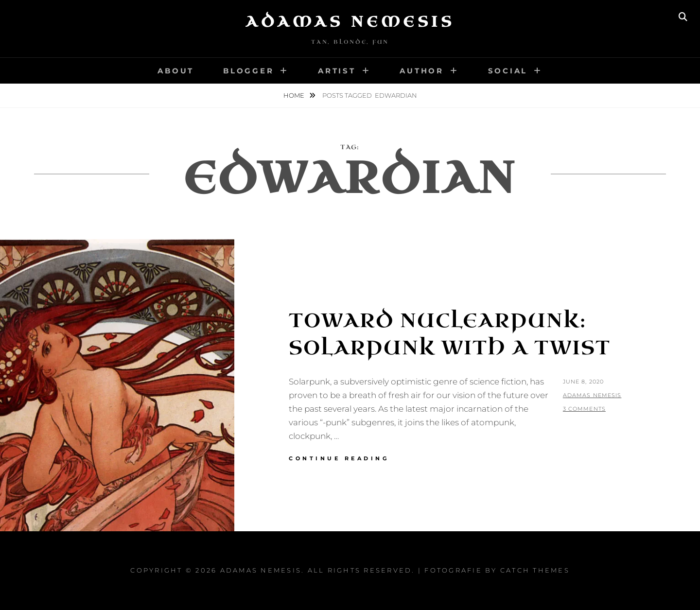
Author (422, 71)
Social (508, 71)
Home (295, 95)
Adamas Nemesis (350, 22)
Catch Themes (535, 570)
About (176, 71)
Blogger (248, 71)
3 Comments (584, 409)
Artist (337, 71)
